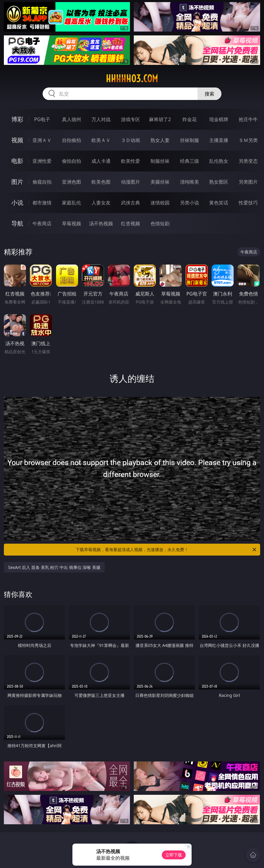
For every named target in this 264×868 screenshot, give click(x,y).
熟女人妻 (160, 140)
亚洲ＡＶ (42, 140)
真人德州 (72, 119)
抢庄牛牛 (248, 119)
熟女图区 (219, 182)
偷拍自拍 (72, 161)
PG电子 (42, 119)
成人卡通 (101, 161)
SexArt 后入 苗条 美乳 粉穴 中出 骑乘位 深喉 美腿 (54, 567)
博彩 (17, 119)
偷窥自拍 (42, 182)
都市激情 (42, 203)
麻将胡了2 (160, 119)
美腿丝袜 (160, 182)
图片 (17, 182)
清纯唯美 (190, 182)
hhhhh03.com (132, 79)
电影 (17, 161)
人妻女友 (101, 203)
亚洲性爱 (42, 161)
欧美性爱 (131, 161)
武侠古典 (131, 203)
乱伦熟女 (219, 161)
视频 (17, 140)
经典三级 (190, 161)
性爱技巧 (248, 203)
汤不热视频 (101, 223)
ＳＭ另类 (248, 140)
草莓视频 (72, 223)
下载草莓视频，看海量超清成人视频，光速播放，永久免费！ (166, 550)
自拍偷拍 (72, 140)
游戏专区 (131, 119)
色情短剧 (160, 223)
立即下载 (174, 855)
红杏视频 (131, 223)
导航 (17, 223)
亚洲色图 (72, 182)
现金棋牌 (219, 119)
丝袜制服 (190, 140)
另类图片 (248, 182)
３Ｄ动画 (131, 140)
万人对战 (101, 119)
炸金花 (190, 119)
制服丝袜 (160, 161)
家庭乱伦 (72, 203)
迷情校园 (160, 203)
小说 (17, 202)
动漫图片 (131, 182)
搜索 (209, 94)
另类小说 (190, 203)
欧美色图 (101, 182)
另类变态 (248, 161)
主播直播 (219, 140)
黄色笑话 (219, 203)
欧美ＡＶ (101, 140)
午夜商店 (42, 223)
